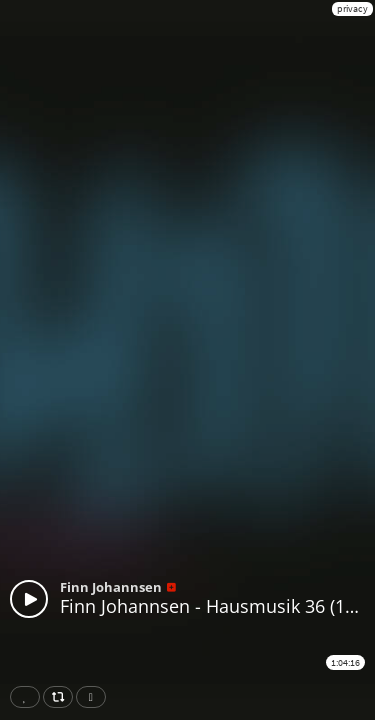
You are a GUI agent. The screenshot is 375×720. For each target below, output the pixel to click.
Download (95, 697)
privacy (352, 8)
